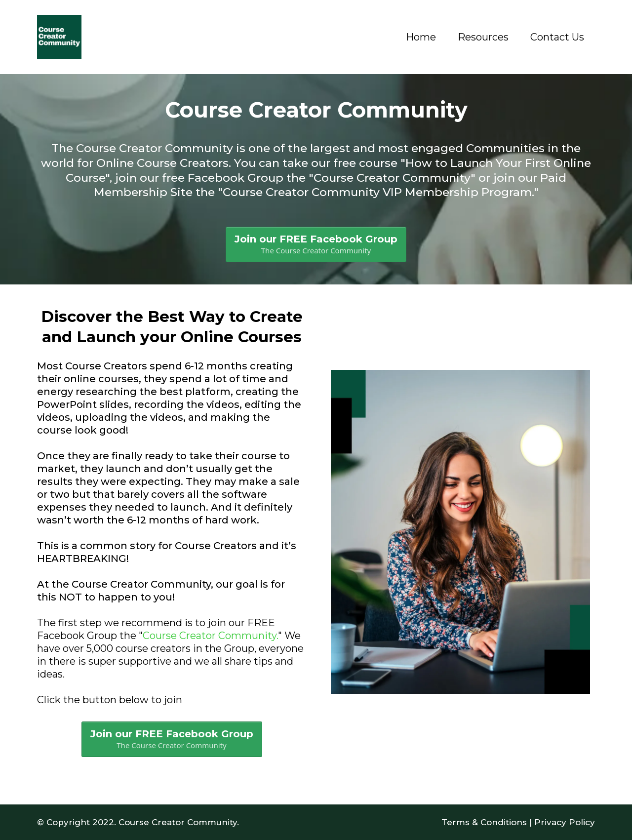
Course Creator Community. (210, 636)
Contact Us (557, 37)
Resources (483, 37)
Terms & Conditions (484, 822)
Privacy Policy (565, 822)
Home (421, 37)
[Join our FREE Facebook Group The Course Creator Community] (316, 244)
